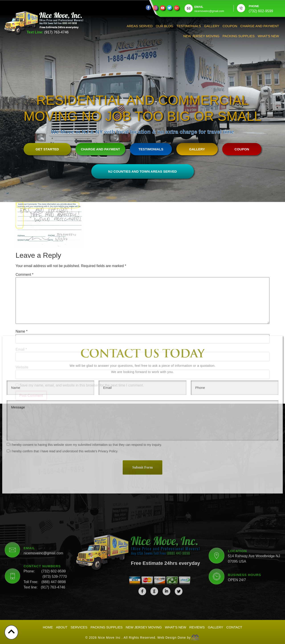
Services (79, 627)
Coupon (230, 26)
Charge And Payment (260, 26)
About (62, 627)
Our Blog (164, 26)
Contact (234, 627)
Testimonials (189, 26)
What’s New (268, 36)
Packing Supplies (239, 36)
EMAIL (199, 7)
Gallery (212, 26)
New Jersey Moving (201, 36)
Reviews (197, 627)
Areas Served (140, 26)
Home (48, 627)
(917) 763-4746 (56, 32)
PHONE (254, 6)
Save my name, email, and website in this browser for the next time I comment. (81, 385)
